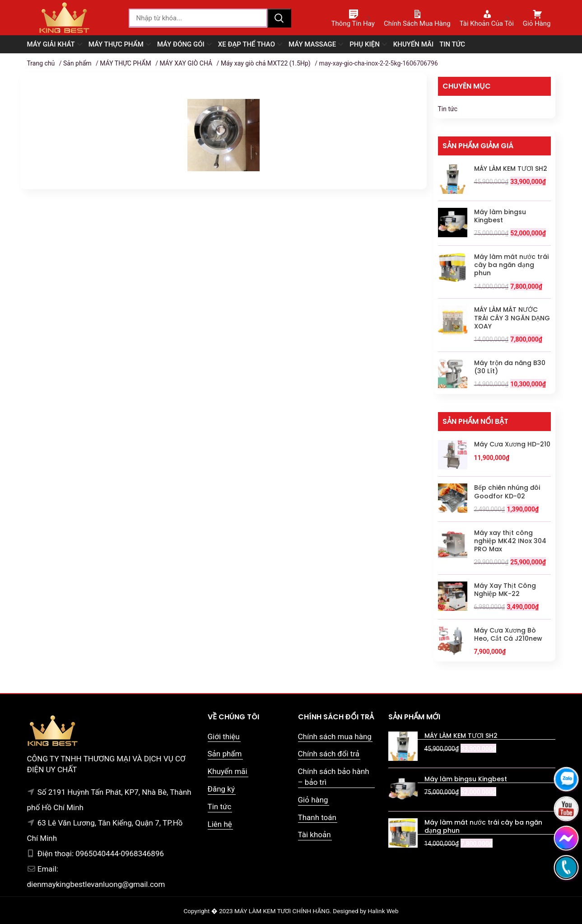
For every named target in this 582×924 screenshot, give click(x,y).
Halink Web (383, 911)
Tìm (279, 18)
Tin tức (448, 109)
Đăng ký (221, 789)
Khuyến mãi (228, 771)
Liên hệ (220, 824)
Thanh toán (317, 817)
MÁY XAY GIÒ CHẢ (186, 63)
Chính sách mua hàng (335, 736)
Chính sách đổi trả (329, 754)
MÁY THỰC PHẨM (125, 63)
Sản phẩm (77, 63)
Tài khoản (314, 835)
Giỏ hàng (313, 800)
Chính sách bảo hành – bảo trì (334, 777)
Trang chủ (41, 63)
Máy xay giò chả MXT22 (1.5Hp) (266, 63)
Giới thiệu (224, 736)
